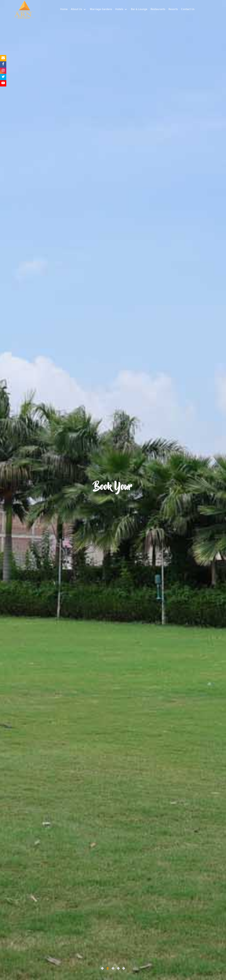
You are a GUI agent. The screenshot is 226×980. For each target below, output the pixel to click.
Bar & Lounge (139, 9)
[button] (102, 968)
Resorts (173, 9)
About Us (77, 9)
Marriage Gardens (101, 9)
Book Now (114, 507)
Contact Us (188, 9)
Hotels (120, 9)
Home (64, 9)
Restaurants (158, 9)
